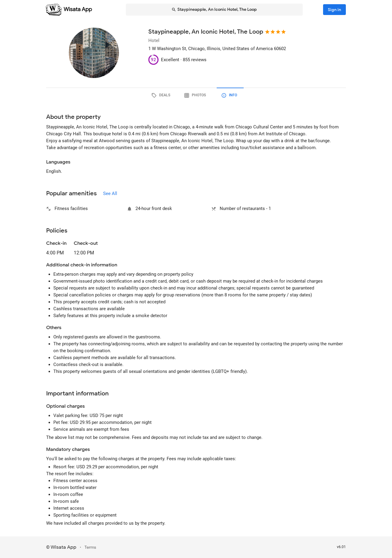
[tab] (162, 95)
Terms (90, 547)
